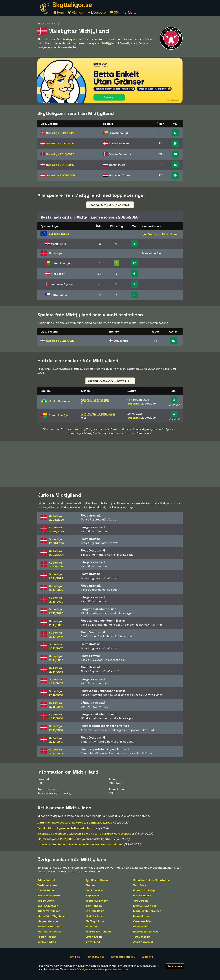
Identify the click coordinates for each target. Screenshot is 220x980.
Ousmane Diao (143, 921)
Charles (90, 885)
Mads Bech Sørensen (147, 911)
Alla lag (44, 24)
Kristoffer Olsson (49, 911)
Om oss (75, 957)
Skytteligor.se (72, 5)
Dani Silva (140, 885)
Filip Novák (93, 895)
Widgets (147, 957)
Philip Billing (141, 926)
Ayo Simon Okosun (97, 880)
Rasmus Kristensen (98, 931)
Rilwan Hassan (47, 937)
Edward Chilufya (144, 890)
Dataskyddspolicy (123, 957)
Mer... (130, 12)
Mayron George (48, 921)
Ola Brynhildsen (96, 921)
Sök (115, 12)
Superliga (60, 133)
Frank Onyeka (142, 895)
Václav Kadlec (47, 942)
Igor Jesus (149, 234)
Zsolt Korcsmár (143, 942)
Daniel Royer (46, 890)
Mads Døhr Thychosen (52, 916)
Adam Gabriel (46, 880)
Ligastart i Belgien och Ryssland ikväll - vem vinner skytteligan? (81, 844)
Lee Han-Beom (95, 911)
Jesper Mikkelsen (97, 901)
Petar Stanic (171, 234)
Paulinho (91, 926)
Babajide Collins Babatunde (152, 880)
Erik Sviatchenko (49, 895)
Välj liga (76, 12)
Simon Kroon (94, 937)
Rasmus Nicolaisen (146, 931)
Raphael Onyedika (49, 931)
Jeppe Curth (46, 901)
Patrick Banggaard (50, 926)
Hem (58, 12)
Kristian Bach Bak (145, 906)
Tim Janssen (142, 937)
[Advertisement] (110, 464)
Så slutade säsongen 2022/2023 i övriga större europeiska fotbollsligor (86, 834)
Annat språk (175, 966)
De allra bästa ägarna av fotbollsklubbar (65, 828)
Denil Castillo (94, 890)
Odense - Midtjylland (95, 400)
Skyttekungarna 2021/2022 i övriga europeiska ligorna (74, 839)
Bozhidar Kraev (47, 885)
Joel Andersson (48, 906)
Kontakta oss (95, 957)
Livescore (97, 12)
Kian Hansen (94, 906)
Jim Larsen (140, 901)
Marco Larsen (142, 916)
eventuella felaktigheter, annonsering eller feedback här (96, 969)
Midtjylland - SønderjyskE (98, 414)
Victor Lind (93, 942)
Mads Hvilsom (94, 916)
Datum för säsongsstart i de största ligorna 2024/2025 (75, 823)
